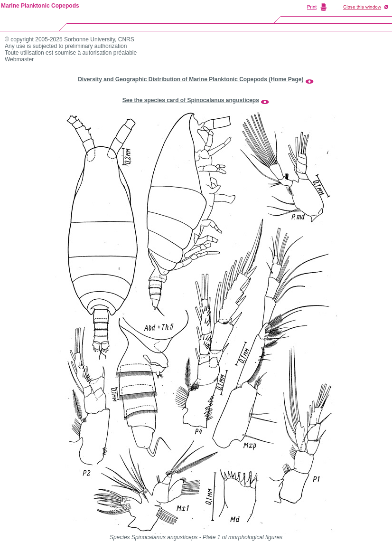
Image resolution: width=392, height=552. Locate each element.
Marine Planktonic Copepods (40, 6)
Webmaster (19, 59)
